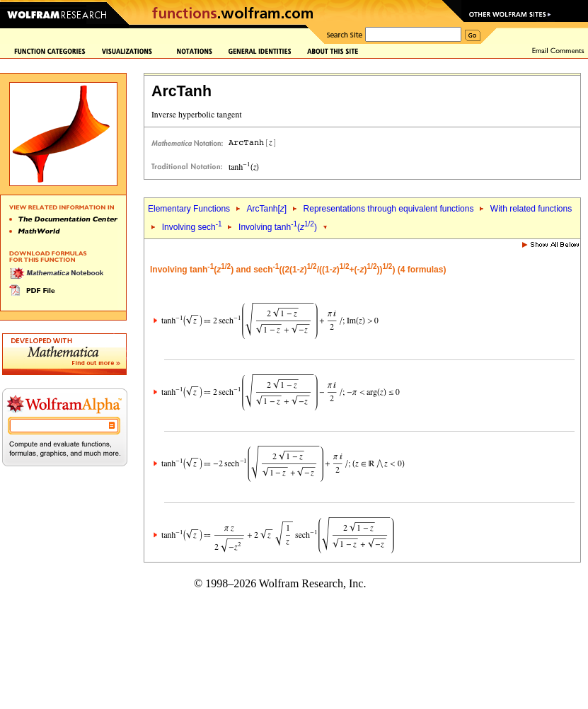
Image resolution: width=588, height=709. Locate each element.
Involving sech (192, 227)
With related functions (531, 209)
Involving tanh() (278, 227)
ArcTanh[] (266, 209)
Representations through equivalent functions (389, 209)
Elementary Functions (189, 209)
